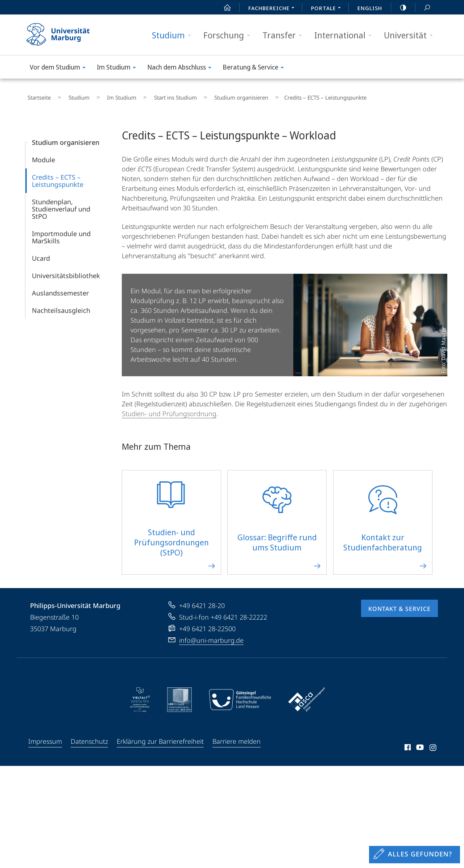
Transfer (285, 35)
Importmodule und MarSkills (61, 233)
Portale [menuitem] (328, 9)
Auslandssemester (60, 289)
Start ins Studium (149, 96)
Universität (411, 35)
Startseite (37, 96)
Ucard (41, 254)
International (345, 35)
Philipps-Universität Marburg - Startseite (64, 35)
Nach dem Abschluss (182, 68)
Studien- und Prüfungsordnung (169, 409)
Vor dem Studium (60, 68)
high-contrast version (399, 8)
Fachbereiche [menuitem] (273, 9)
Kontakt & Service (399, 604)
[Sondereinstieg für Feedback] (415, 855)
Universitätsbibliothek (66, 271)
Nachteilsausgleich (61, 306)
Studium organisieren (206, 96)
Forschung (229, 35)
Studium (174, 35)
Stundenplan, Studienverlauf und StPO (61, 205)
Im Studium (119, 68)
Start (223, 8)
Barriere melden (237, 737)
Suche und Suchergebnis (423, 8)
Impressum (45, 737)
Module (43, 155)
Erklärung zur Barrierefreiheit (160, 737)
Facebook (407, 744)
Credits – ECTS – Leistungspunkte (58, 176)
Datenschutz (89, 737)
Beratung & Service (256, 68)
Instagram (433, 744)
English (370, 8)
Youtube (419, 744)
